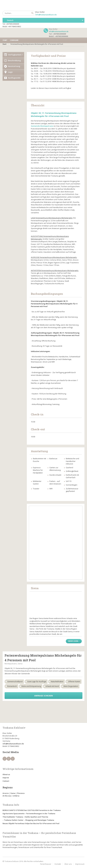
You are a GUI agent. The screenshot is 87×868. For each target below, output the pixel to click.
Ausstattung (14, 66)
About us (6, 774)
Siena (13, 793)
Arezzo (6, 793)
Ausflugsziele (14, 78)
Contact (6, 781)
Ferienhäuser (46, 864)
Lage (10, 72)
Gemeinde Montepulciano (42, 126)
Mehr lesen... (74, 641)
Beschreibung (14, 61)
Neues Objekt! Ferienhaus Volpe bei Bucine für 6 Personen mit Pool (31, 823)
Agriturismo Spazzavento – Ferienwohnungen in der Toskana (29, 813)
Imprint (6, 778)
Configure (14, 40)
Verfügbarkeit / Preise (15, 56)
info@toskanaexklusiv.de (46, 15)
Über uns (68, 864)
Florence (21, 793)
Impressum (80, 864)
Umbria (16, 796)
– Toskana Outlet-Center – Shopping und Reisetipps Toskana (28, 820)
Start (5, 40)
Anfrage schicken (44, 696)
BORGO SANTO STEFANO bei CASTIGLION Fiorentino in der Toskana (32, 810)
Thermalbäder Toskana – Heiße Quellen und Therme (25, 817)
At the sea (7, 796)
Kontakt (58, 864)
